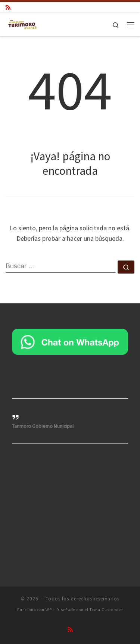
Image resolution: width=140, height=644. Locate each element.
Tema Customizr (106, 610)
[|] (22, 23)
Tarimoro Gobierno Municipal (43, 426)
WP (49, 610)
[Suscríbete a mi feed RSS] (8, 7)
